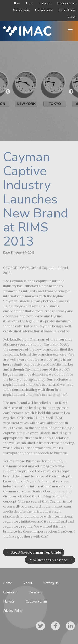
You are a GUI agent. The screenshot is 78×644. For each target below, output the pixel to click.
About (28, 583)
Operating (10, 592)
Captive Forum (36, 602)
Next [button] (71, 91)
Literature (45, 3)
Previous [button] (7, 91)
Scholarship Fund (66, 3)
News (17, 3)
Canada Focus (21, 10)
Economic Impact (44, 10)
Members (35, 592)
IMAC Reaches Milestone (50, 560)
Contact (71, 17)
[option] (39, 91)
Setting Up (51, 583)
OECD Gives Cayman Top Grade (34, 552)
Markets (9, 602)
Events (30, 3)
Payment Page (67, 10)
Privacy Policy (13, 611)
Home (8, 583)
